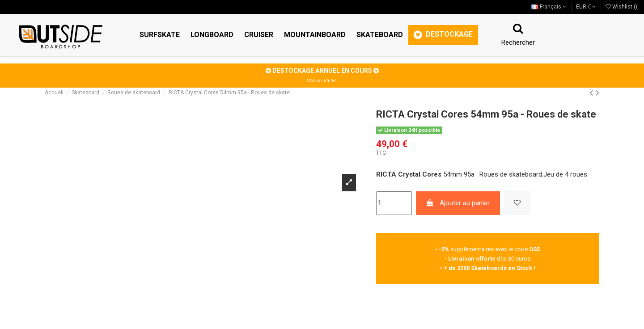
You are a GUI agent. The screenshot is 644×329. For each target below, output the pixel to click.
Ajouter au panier (458, 203)
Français (549, 7)
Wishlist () (621, 7)
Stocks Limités (322, 81)
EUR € (586, 7)
